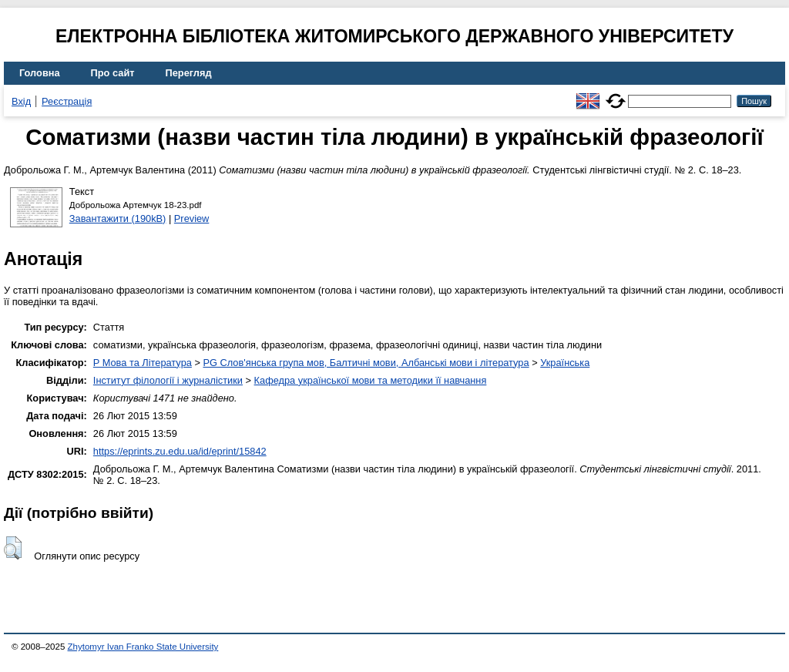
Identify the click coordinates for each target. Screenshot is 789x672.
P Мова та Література (143, 363)
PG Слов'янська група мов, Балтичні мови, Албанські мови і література (366, 363)
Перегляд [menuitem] (189, 73)
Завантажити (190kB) (118, 218)
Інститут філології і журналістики (168, 380)
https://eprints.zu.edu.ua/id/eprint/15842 (180, 451)
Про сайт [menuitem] (113, 73)
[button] (13, 548)
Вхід (21, 101)
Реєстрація (67, 101)
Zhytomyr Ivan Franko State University (143, 647)
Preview (192, 218)
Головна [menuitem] (40, 73)
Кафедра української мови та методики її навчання (371, 380)
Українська (565, 363)
